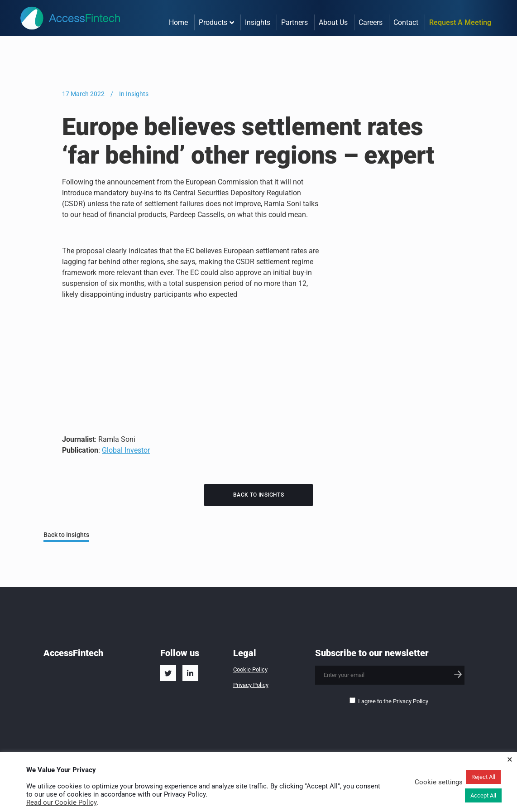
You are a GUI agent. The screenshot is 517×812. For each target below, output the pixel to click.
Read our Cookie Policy (61, 802)
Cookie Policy (250, 669)
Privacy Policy (251, 685)
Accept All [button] (483, 795)
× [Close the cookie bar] (510, 759)
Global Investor (126, 450)
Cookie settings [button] (439, 782)
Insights (137, 94)
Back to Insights (258, 495)
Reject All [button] (483, 777)
